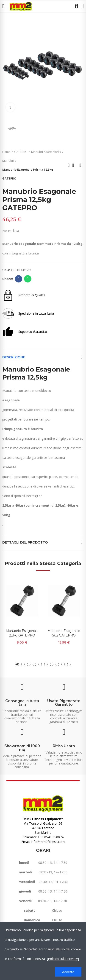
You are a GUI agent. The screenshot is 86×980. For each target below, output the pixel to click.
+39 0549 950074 (51, 837)
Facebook (19, 279)
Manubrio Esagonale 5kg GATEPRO (64, 633)
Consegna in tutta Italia (22, 703)
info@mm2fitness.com (48, 842)
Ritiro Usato (64, 746)
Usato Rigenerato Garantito (64, 703)
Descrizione (14, 357)
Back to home (75, 165)
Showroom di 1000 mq (22, 748)
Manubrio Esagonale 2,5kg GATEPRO (22, 633)
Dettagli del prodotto (25, 542)
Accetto (68, 972)
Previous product (69, 165)
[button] (17, 664)
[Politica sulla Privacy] (63, 959)
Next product (80, 165)
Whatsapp (28, 279)
